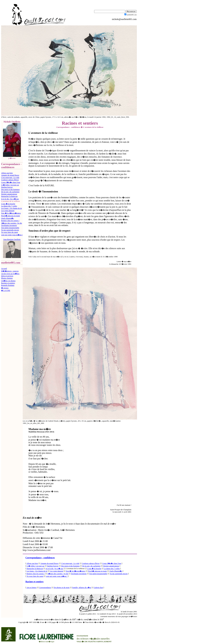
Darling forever (7, 187)
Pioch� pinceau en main (10, 216)
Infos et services (7, 276)
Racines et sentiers (8, 283)
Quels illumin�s (7, 218)
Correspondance (45, 587)
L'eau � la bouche (8, 204)
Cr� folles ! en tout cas (10, 185)
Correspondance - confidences (40, 558)
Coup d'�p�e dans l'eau (11, 182)
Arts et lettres (31, 587)
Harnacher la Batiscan (9, 196)
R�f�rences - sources (10, 271)
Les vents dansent (8, 211)
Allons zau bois (7, 173)
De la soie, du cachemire (10, 192)
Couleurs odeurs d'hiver (10, 180)
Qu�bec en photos (8, 281)
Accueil (4, 268)
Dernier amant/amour (9, 194)
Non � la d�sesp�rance (11, 213)
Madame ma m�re (40, 429)
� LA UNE (6, 290)
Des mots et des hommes (10, 189)
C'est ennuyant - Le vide (10, 177)
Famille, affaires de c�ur (82, 587)
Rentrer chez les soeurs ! (10, 221)
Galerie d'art (98, 587)
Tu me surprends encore (10, 230)
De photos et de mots (62, 587)
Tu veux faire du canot (9, 232)
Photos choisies (7, 278)
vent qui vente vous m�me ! (12, 235)
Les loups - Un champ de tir (11, 208)
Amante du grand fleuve (10, 175)
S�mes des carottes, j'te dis (12, 223)
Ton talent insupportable (10, 228)
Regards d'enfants (8, 285)
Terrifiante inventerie (9, 225)
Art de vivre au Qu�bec (10, 274)
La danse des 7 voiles (9, 206)
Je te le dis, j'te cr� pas (10, 199)
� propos (5, 288)
